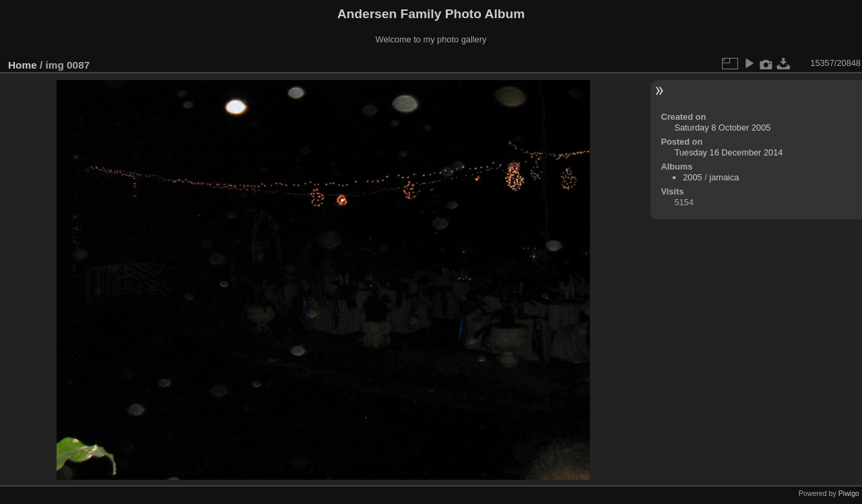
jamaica (724, 177)
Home (23, 65)
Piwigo (849, 493)
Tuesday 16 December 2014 (728, 152)
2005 (692, 177)
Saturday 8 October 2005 (722, 128)
